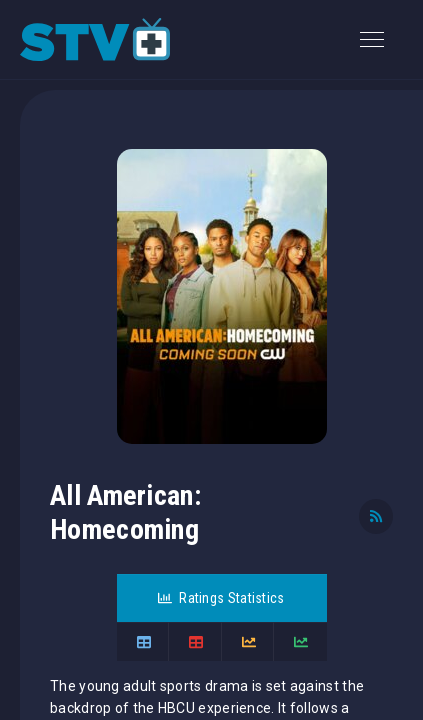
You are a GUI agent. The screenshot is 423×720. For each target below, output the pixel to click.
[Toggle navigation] (372, 39)
